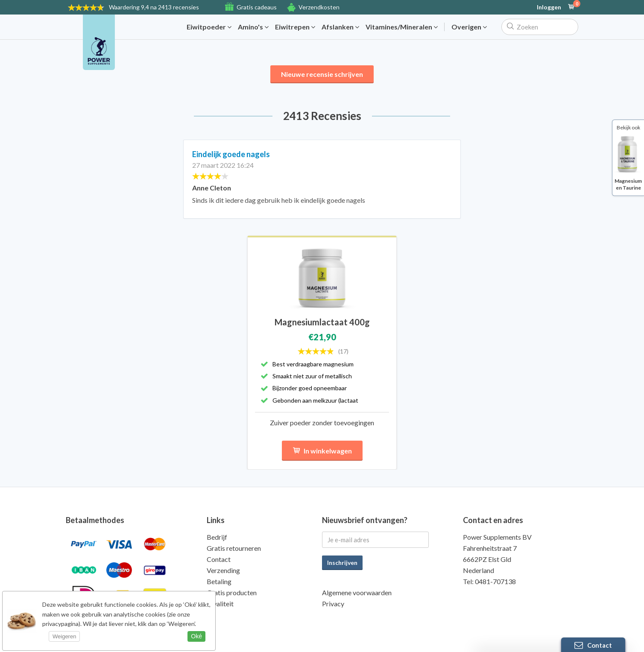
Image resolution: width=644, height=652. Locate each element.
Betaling (219, 581)
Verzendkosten (319, 7)
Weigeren (64, 636)
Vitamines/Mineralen (402, 27)
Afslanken (340, 27)
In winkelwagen (322, 451)
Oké (196, 636)
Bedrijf (217, 537)
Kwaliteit (220, 604)
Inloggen (549, 7)
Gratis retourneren (234, 548)
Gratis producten (232, 592)
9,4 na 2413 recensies (154, 7)
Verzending (223, 570)
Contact (219, 559)
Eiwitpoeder (209, 27)
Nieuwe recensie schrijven (322, 74)
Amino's (253, 27)
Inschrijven (342, 563)
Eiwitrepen (295, 27)
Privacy (333, 604)
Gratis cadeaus (257, 7)
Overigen (469, 27)
